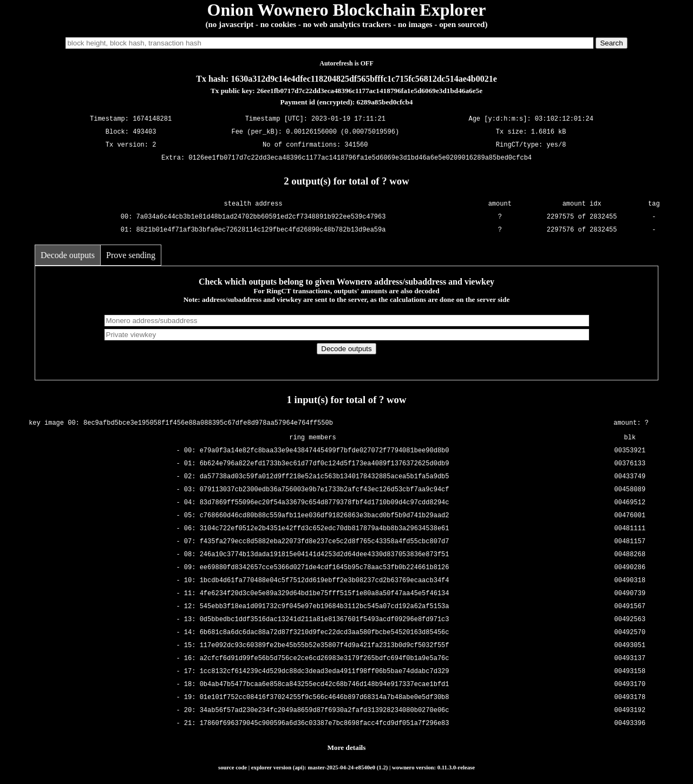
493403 (144, 132)
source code (233, 767)
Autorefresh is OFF (346, 63)
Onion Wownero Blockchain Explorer (347, 10)
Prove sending (131, 255)
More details (347, 747)
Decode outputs (68, 255)
